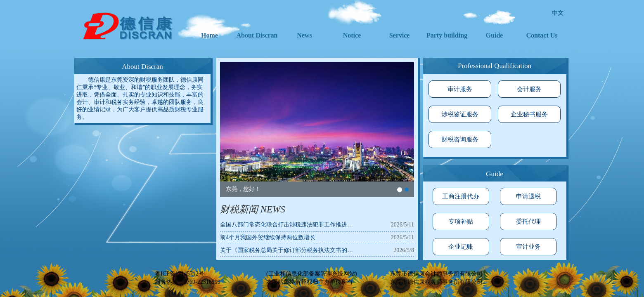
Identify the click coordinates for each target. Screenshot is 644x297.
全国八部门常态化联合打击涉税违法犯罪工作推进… (286, 225)
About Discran (257, 35)
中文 (558, 13)
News (304, 35)
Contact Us (542, 35)
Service (400, 35)
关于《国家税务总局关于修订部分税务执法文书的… (286, 250)
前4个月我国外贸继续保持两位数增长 (268, 237)
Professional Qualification (495, 66)
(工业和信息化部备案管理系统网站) (311, 274)
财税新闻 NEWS (253, 209)
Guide (495, 35)
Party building (447, 35)
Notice (352, 35)
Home (210, 35)
